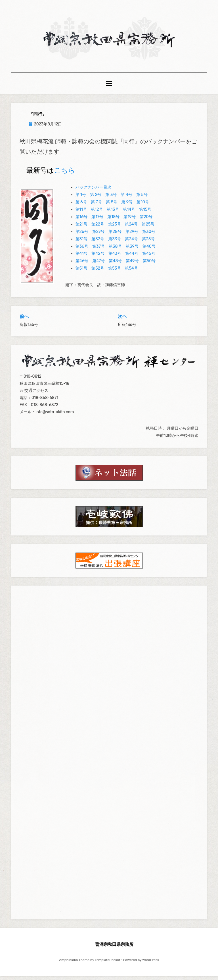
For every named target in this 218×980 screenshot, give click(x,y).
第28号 (115, 236)
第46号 (82, 265)
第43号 (115, 258)
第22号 (98, 228)
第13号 (113, 213)
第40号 (149, 250)
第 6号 (81, 206)
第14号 (129, 213)
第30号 (149, 236)
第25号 (148, 228)
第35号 (148, 243)
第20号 (146, 221)
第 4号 (126, 199)
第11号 (81, 213)
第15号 (145, 213)
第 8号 (112, 206)
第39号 (132, 250)
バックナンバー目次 (93, 191)
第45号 (149, 258)
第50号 (149, 265)
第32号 (98, 243)
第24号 (131, 228)
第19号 (130, 221)
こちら (65, 174)
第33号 (115, 243)
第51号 (82, 272)
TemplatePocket (108, 964)
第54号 (131, 272)
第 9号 (127, 206)
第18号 (113, 221)
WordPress (151, 964)
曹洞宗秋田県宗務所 (114, 948)
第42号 (98, 258)
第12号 (97, 213)
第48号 (115, 265)
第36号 (82, 250)
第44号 (132, 258)
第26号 (82, 236)
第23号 (115, 228)
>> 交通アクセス (34, 395)
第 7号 (96, 206)
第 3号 (111, 199)
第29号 (132, 236)
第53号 (115, 272)
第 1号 (81, 199)
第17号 (97, 221)
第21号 (82, 228)
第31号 (82, 243)
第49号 (132, 265)
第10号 (143, 206)
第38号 (115, 250)
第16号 (82, 221)
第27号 (98, 236)
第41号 (82, 258)
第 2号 (96, 199)
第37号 (98, 250)
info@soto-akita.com (55, 416)
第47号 (98, 265)
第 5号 (142, 199)
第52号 (98, 272)
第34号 (131, 243)
